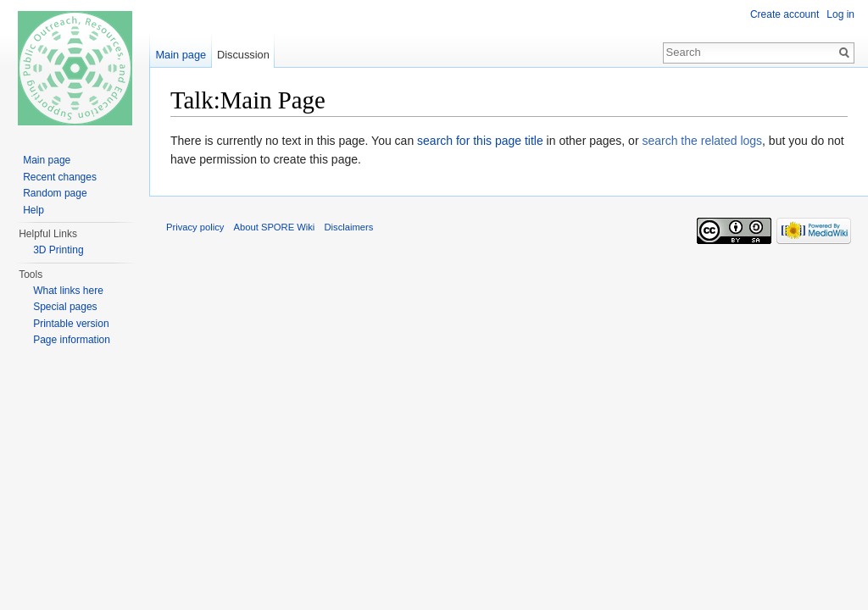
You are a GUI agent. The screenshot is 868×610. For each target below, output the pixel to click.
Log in (840, 14)
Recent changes (60, 177)
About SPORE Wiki (275, 227)
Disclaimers (349, 227)
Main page (181, 55)
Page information (72, 340)
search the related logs (702, 141)
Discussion (243, 55)
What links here (68, 291)
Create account (785, 14)
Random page (55, 193)
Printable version (71, 324)
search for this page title (480, 141)
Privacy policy (195, 227)
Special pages (65, 307)
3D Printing (58, 250)
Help (33, 210)
